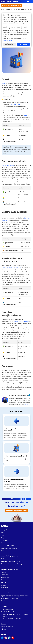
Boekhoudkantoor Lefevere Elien (11, 268)
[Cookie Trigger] (7, 627)
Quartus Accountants (8, 165)
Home (3, 9)
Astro (3, 83)
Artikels (8, 9)
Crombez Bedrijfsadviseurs (21, 322)
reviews (25, 115)
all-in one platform (15, 105)
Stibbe (26, 405)
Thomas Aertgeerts (21, 395)
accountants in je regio (18, 9)
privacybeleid (7, 40)
